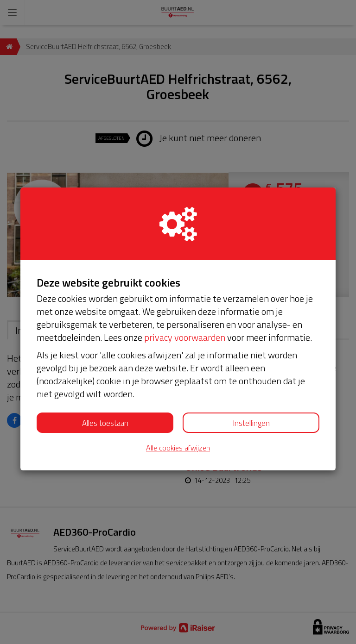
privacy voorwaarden (185, 337)
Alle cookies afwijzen (178, 448)
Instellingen (251, 423)
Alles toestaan (105, 423)
